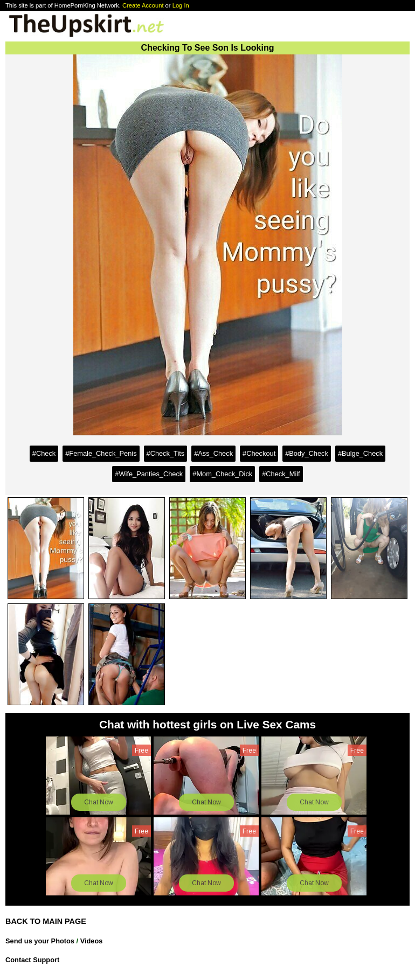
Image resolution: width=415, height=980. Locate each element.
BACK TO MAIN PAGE (46, 921)
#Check (44, 453)
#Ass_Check (213, 453)
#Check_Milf (281, 474)
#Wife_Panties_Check (149, 474)
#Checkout (259, 453)
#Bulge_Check (360, 453)
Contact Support (32, 960)
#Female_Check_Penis (101, 453)
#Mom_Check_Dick (222, 474)
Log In (181, 5)
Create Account (143, 5)
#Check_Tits (166, 453)
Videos (92, 941)
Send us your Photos (40, 941)
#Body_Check (307, 453)
